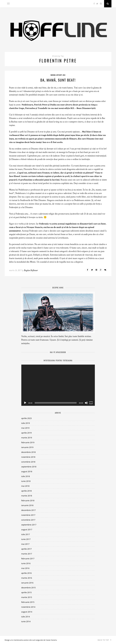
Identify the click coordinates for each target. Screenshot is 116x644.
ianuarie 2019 (27, 447)
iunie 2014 (26, 621)
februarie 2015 (28, 602)
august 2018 (27, 471)
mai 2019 (25, 428)
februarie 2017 (28, 559)
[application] (58, 385)
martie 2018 (27, 496)
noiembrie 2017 (28, 515)
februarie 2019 (28, 442)
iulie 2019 (26, 423)
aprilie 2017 (27, 549)
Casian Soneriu (51, 640)
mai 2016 (25, 568)
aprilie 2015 (27, 592)
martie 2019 (27, 438)
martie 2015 (27, 597)
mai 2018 (25, 486)
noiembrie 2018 (28, 457)
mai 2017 (25, 544)
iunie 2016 (26, 563)
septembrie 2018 (29, 467)
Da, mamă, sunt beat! (58, 80)
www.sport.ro (58, 75)
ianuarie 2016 (27, 583)
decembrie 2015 (29, 588)
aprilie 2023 (27, 418)
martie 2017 (27, 554)
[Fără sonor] (86, 403)
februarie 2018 (28, 500)
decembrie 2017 (29, 510)
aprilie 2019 (27, 433)
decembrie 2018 (29, 452)
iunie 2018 (26, 481)
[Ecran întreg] (91, 403)
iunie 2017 (26, 539)
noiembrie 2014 (28, 607)
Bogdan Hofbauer (31, 270)
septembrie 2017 (29, 525)
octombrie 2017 (28, 520)
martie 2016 (27, 578)
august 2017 (27, 530)
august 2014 (27, 612)
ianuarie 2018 (27, 505)
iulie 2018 (26, 476)
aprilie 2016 (27, 573)
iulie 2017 (26, 534)
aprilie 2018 (27, 491)
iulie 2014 (26, 617)
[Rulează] (25, 403)
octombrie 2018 (28, 462)
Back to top (104, 640)
